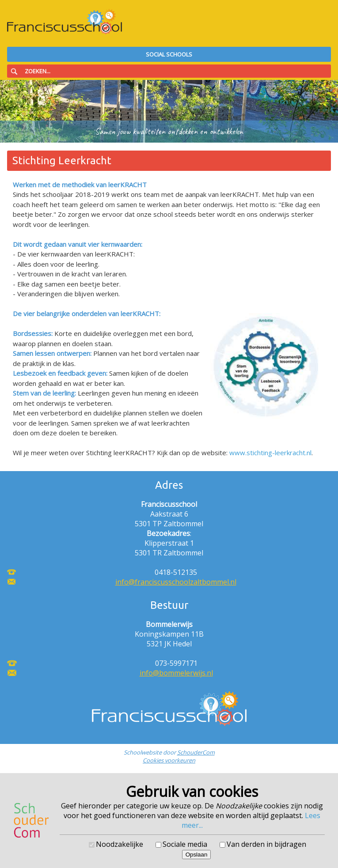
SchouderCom (196, 752)
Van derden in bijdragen (266, 844)
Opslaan (197, 855)
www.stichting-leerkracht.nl (270, 453)
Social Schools (169, 54)
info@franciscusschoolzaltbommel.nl (176, 582)
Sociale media (185, 844)
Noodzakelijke (120, 844)
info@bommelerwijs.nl (176, 673)
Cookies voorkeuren (169, 760)
